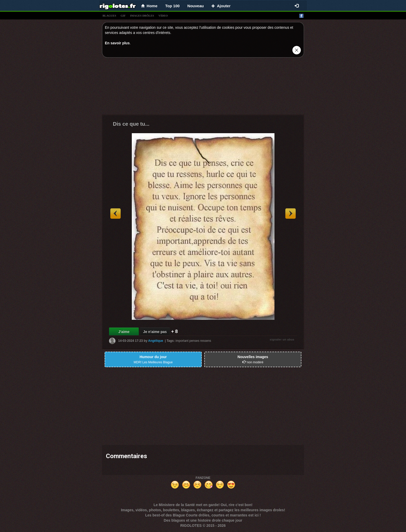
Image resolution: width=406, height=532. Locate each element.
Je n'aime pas (155, 332)
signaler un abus (282, 339)
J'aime (124, 332)
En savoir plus (117, 43)
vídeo (163, 16)
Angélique (156, 341)
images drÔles (142, 16)
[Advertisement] (203, 87)
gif (123, 16)
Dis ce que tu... (131, 124)
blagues (109, 16)
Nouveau (196, 6)
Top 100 (172, 6)
